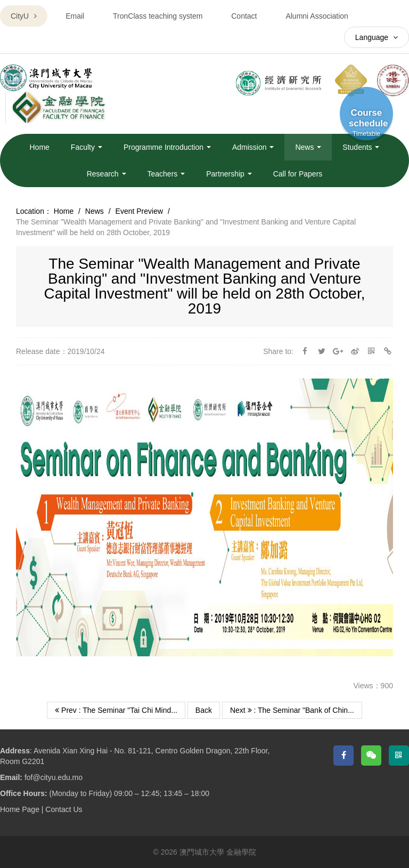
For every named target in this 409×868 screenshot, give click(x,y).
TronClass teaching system (158, 16)
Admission (253, 147)
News (308, 147)
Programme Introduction (167, 147)
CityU (24, 16)
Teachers (166, 174)
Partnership (229, 174)
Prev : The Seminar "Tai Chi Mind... (116, 710)
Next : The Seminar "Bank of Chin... (292, 710)
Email (75, 16)
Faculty (87, 147)
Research (107, 174)
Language (377, 37)
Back (204, 710)
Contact (244, 16)
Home (40, 147)
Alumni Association (317, 16)
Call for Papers (298, 174)
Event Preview (139, 211)
